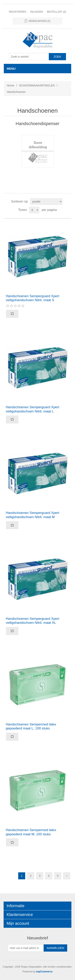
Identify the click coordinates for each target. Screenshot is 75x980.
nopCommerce (44, 972)
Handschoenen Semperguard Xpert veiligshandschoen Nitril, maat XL (32, 621)
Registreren (18, 12)
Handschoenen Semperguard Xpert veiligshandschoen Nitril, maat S (32, 298)
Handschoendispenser (37, 124)
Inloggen (36, 12)
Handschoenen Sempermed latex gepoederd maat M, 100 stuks (31, 832)
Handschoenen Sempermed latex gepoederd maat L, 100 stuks (31, 726)
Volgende (67, 876)
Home (10, 85)
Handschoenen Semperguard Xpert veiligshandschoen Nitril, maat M (32, 515)
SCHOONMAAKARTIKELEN (37, 85)
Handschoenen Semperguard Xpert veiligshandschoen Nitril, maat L (32, 409)
